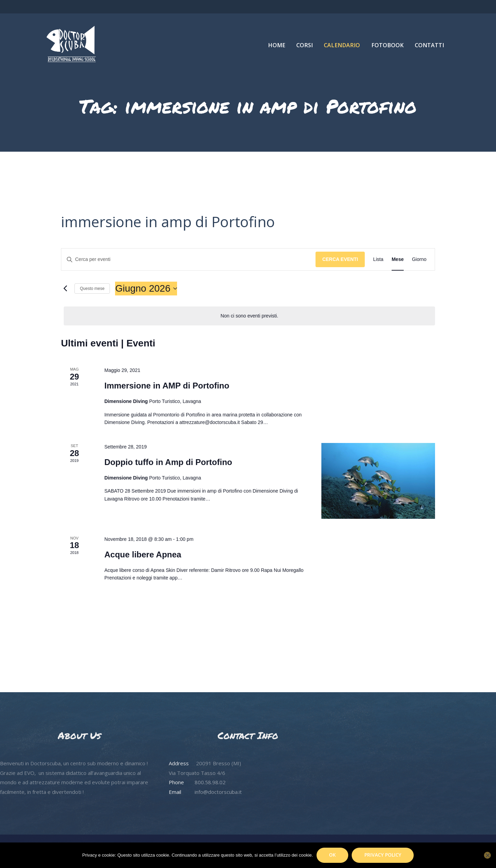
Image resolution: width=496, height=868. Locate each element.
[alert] (249, 316)
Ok (332, 855)
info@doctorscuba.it (218, 792)
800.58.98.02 (210, 782)
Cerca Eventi (340, 259)
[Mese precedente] (65, 289)
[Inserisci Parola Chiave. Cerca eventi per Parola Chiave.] (188, 259)
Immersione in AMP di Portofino (167, 386)
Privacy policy (383, 855)
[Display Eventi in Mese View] (398, 259)
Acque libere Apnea (143, 554)
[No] (487, 855)
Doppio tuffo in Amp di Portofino (168, 462)
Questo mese (92, 289)
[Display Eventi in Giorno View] (419, 259)
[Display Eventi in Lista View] (378, 259)
